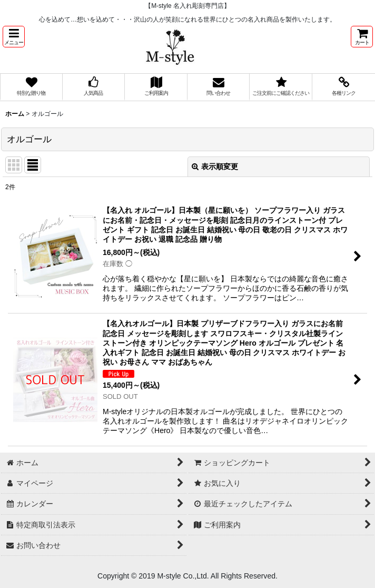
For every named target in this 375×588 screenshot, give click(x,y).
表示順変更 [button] (215, 166)
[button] (14, 37)
